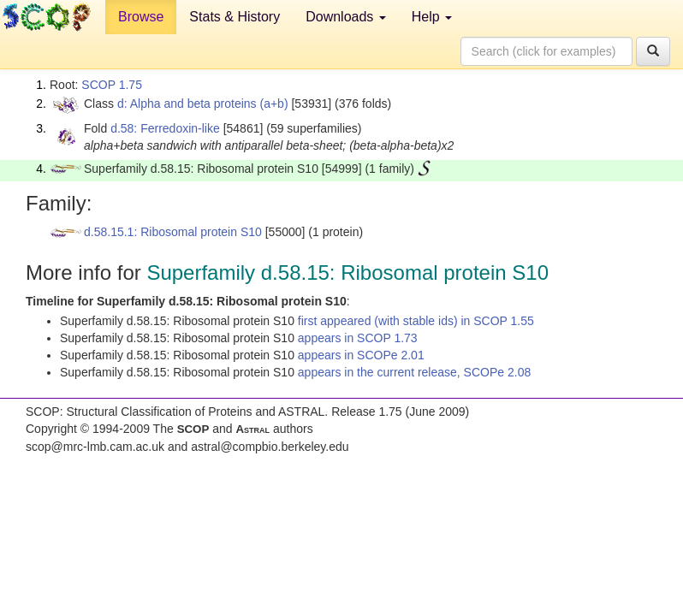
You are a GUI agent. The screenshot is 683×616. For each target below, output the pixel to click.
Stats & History (235, 17)
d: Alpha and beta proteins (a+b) (203, 104)
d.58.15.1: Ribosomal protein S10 (173, 232)
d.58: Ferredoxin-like (165, 128)
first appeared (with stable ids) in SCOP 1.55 (416, 321)
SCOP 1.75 (112, 85)
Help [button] (432, 17)
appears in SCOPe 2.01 (361, 355)
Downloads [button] (346, 17)
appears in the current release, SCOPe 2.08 (414, 372)
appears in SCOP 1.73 (358, 338)
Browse (141, 17)
